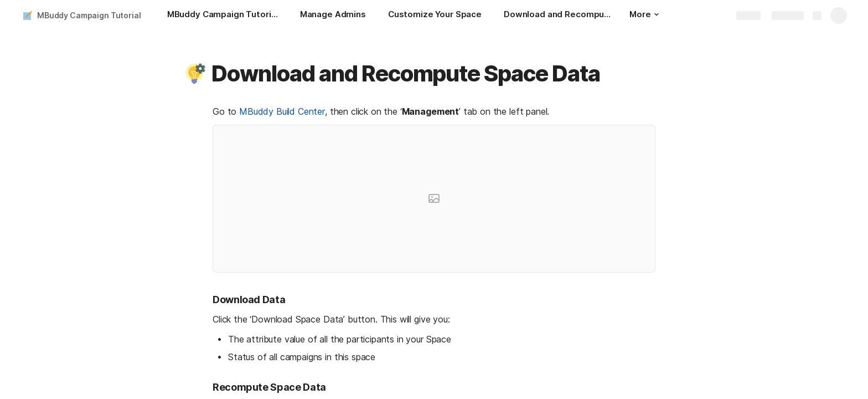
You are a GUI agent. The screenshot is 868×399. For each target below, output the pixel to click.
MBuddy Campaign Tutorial (89, 15)
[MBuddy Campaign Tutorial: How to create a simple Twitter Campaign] (223, 16)
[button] (194, 74)
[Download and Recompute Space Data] (559, 16)
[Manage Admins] (333, 16)
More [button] (644, 14)
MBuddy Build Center (282, 111)
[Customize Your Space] (435, 16)
